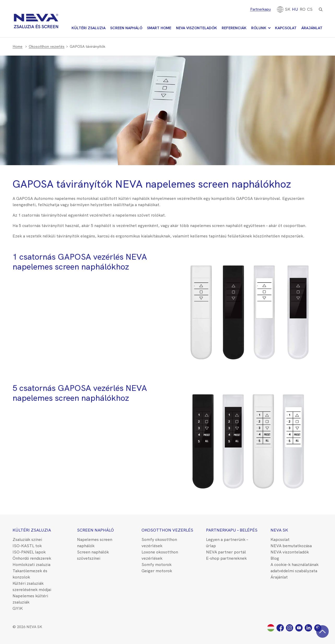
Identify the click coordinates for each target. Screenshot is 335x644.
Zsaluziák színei (27, 539)
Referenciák (234, 28)
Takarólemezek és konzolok (30, 574)
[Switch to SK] (288, 9)
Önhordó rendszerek (32, 558)
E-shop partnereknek (226, 558)
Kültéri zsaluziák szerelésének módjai (32, 586)
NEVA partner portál (226, 552)
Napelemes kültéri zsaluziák (30, 599)
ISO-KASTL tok (27, 546)
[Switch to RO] (303, 9)
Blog (275, 558)
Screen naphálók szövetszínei (93, 555)
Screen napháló (126, 28)
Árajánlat (312, 28)
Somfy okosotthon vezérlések (159, 543)
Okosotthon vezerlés (47, 46)
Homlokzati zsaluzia (31, 565)
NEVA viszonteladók (196, 28)
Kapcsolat (286, 28)
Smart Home (159, 28)
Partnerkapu (260, 9)
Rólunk (259, 28)
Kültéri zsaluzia (89, 28)
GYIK (18, 608)
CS (310, 9)
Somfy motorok (157, 565)
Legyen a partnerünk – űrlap (227, 543)
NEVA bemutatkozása (291, 546)
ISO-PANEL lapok (29, 552)
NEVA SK (279, 530)
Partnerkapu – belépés (232, 530)
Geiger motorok (157, 571)
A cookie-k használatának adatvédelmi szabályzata (295, 568)
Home (17, 46)
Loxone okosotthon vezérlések (160, 555)
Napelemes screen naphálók (95, 543)
